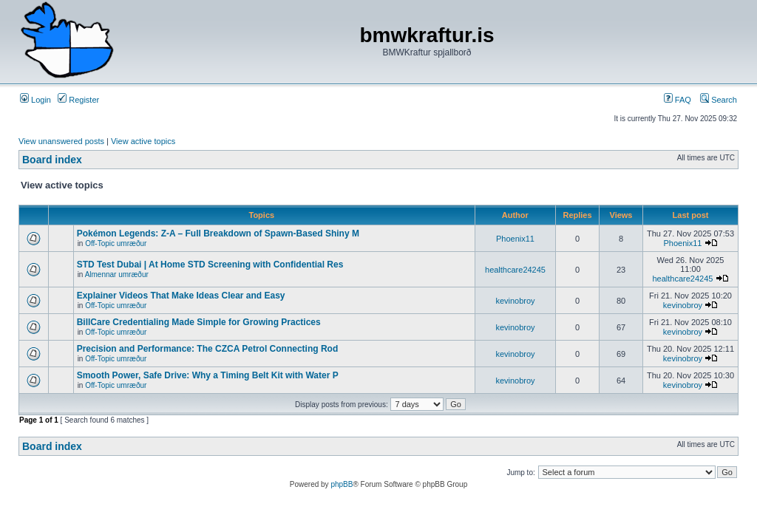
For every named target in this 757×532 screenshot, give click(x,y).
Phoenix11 (515, 239)
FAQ (678, 100)
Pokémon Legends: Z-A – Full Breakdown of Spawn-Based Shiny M (218, 233)
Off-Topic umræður (116, 243)
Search (719, 100)
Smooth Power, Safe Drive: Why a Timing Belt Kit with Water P (208, 375)
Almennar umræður (117, 274)
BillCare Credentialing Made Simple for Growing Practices (199, 322)
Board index (52, 160)
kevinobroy (515, 301)
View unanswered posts (61, 141)
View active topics (143, 141)
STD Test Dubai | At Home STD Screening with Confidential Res (210, 265)
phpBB (342, 484)
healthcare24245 (515, 270)
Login (35, 100)
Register (78, 100)
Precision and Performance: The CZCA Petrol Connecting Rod (208, 349)
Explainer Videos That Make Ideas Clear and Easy (181, 296)
